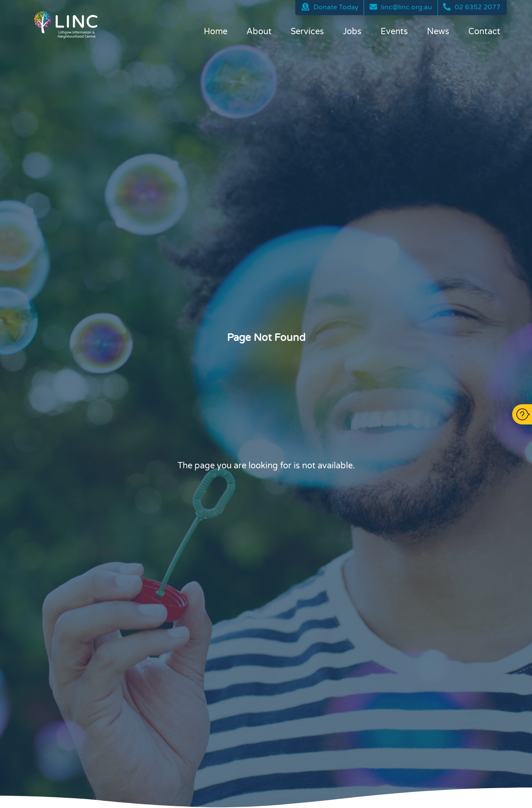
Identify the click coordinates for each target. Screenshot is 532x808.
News (438, 32)
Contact (484, 32)
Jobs (352, 32)
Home (216, 32)
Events (394, 32)
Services (307, 32)
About (259, 32)
